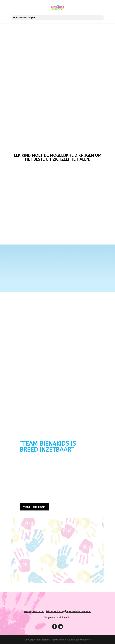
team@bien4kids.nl (34, 612)
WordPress (85, 640)
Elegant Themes (50, 640)
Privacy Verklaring (55, 612)
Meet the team (34, 507)
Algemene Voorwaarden (79, 612)
